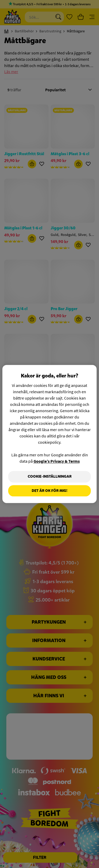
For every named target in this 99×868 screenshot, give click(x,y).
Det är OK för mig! (49, 491)
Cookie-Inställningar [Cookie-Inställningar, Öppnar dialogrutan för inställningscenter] (50, 476)
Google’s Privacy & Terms (57, 461)
